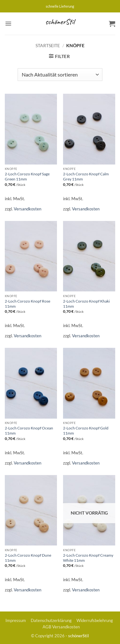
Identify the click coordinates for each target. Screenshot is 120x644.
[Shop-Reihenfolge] (60, 75)
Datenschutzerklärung (51, 620)
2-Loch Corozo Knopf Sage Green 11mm (27, 176)
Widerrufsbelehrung (95, 620)
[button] (8, 24)
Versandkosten (28, 209)
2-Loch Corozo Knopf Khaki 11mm (86, 304)
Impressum (16, 620)
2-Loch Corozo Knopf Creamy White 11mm (88, 558)
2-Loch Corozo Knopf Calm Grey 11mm (86, 176)
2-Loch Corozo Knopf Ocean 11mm (29, 431)
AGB (47, 627)
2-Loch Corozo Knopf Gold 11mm (86, 431)
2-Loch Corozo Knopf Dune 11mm (28, 558)
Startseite (48, 45)
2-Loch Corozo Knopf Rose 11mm (28, 304)
